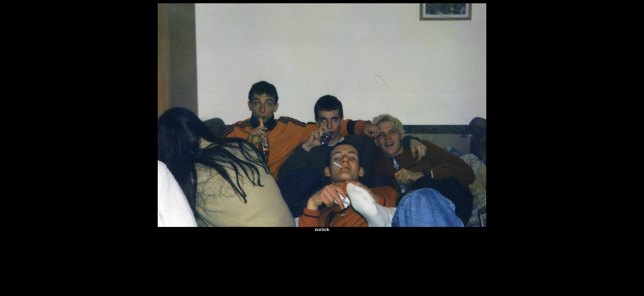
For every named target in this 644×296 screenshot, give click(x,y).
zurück (322, 229)
